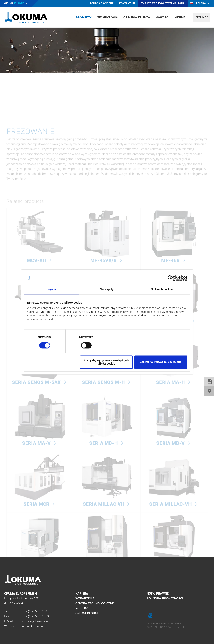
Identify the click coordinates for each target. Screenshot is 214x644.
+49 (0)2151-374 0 (35, 611)
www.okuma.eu (32, 626)
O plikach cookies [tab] (162, 289)
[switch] (83, 345)
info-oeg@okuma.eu (36, 621)
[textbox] (201, 17)
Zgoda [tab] (52, 289)
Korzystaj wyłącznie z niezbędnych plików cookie (106, 362)
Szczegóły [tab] (107, 289)
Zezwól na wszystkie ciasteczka (161, 362)
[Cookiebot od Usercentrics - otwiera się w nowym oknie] (170, 278)
